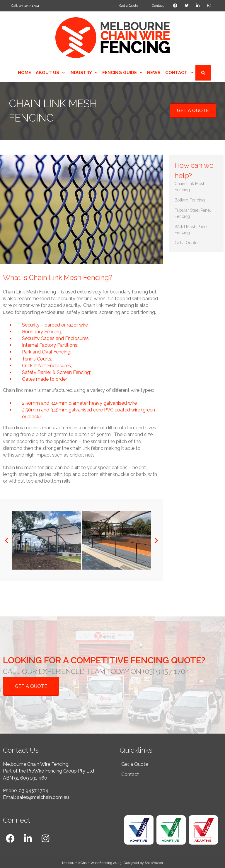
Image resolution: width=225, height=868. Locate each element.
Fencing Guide (122, 73)
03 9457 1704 (34, 791)
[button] (7, 540)
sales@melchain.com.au (43, 797)
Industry (83, 73)
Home (24, 73)
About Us (50, 73)
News (154, 73)
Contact (179, 73)
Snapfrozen (154, 862)
